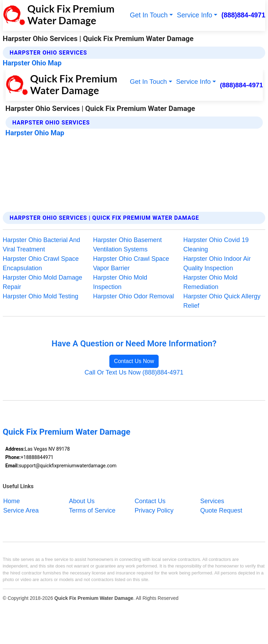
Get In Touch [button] (149, 15)
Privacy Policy (154, 510)
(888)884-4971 (244, 15)
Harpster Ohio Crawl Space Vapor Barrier (131, 263)
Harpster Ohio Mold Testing (41, 296)
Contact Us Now (134, 361)
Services (212, 501)
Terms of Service (92, 510)
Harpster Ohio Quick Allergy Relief (222, 301)
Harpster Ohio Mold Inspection (120, 282)
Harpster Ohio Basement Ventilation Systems (127, 245)
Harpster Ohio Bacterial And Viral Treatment (41, 245)
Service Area (21, 510)
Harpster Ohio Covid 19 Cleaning (216, 245)
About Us (82, 501)
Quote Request (221, 510)
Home (11, 501)
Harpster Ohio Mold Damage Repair (43, 282)
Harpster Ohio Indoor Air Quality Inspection (217, 263)
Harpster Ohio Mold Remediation (210, 282)
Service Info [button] (195, 15)
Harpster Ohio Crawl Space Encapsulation (41, 263)
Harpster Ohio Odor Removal (133, 296)
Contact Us (150, 501)
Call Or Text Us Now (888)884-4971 (134, 372)
